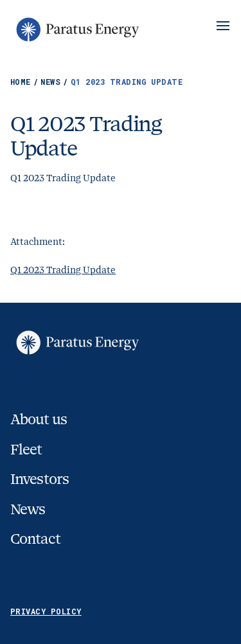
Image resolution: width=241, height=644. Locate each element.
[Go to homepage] (76, 30)
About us (39, 419)
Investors (40, 479)
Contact (35, 539)
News (55, 82)
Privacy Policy (46, 611)
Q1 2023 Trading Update (63, 270)
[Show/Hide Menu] (223, 26)
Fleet (26, 450)
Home (25, 82)
